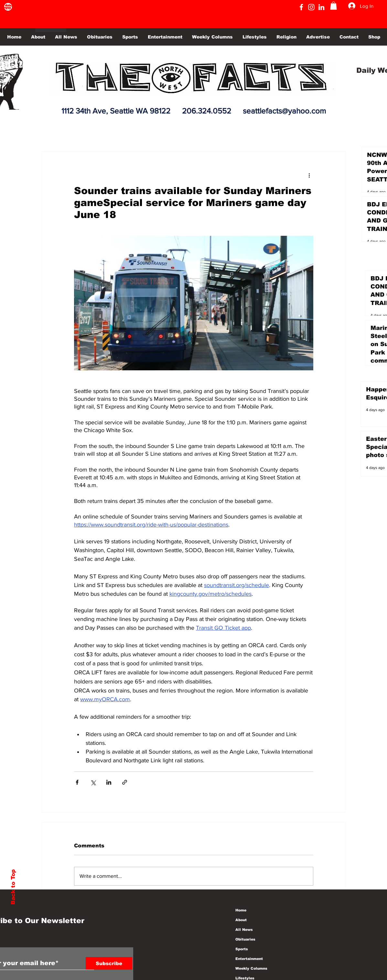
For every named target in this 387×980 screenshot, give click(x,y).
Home (241, 910)
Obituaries (245, 939)
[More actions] (309, 175)
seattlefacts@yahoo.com (284, 111)
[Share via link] (125, 782)
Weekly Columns (251, 968)
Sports (242, 949)
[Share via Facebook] (77, 782)
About (241, 920)
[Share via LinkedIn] (109, 782)
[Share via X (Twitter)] (93, 782)
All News (244, 930)
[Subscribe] (109, 963)
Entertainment (249, 959)
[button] (333, 6)
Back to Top (13, 887)
